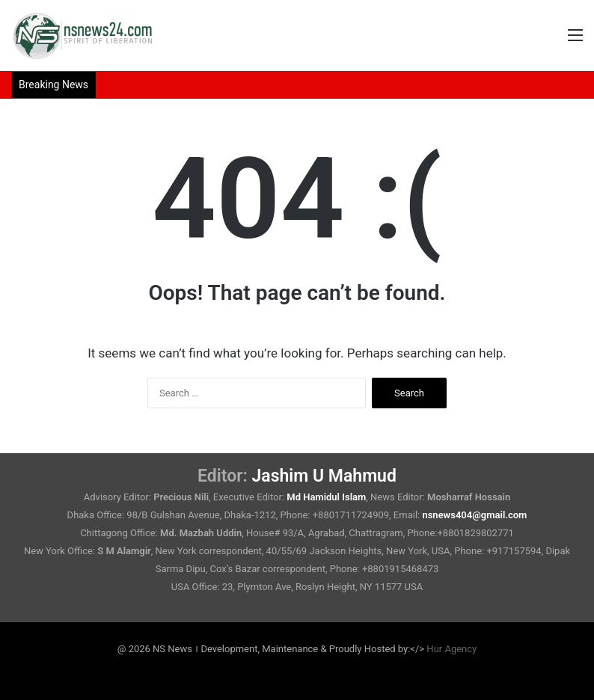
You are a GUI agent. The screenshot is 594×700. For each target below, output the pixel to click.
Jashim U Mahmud (324, 476)
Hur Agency (451, 649)
